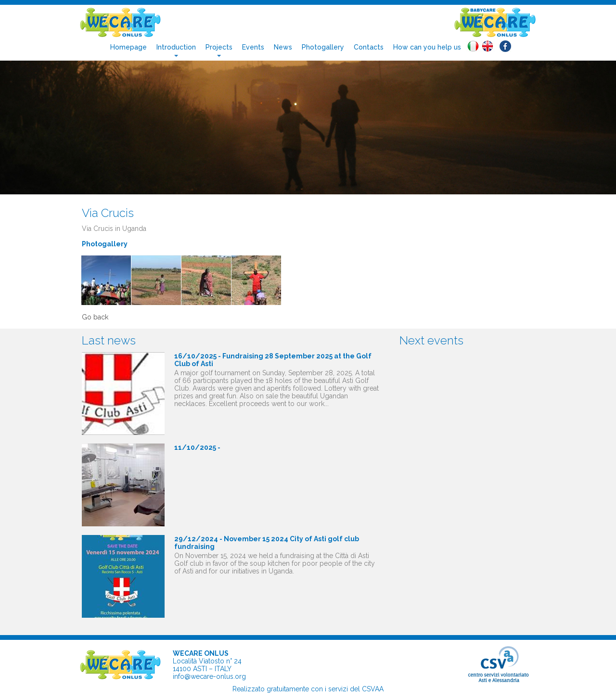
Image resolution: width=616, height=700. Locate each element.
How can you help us (427, 47)
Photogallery (323, 47)
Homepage (128, 47)
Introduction (176, 47)
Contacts (369, 47)
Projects (219, 47)
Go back (95, 317)
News (283, 47)
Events (253, 47)
